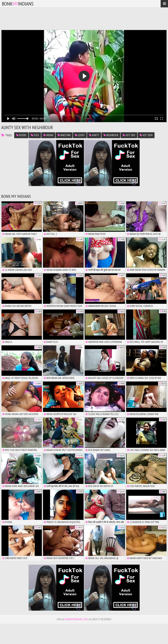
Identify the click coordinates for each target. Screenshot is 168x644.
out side (129, 135)
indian (48, 135)
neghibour (111, 135)
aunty (94, 135)
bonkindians (18, 4)
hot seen (146, 135)
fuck (35, 135)
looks (80, 135)
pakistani (64, 135)
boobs (21, 135)
